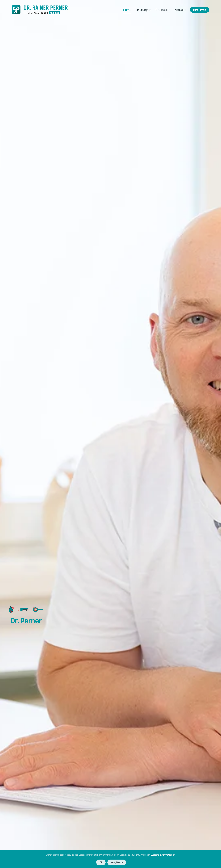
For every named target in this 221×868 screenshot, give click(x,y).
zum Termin (200, 10)
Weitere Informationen (163, 855)
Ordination (163, 10)
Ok (101, 862)
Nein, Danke (117, 862)
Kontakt (180, 10)
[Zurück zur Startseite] (40, 10)
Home (127, 10)
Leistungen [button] (143, 10)
